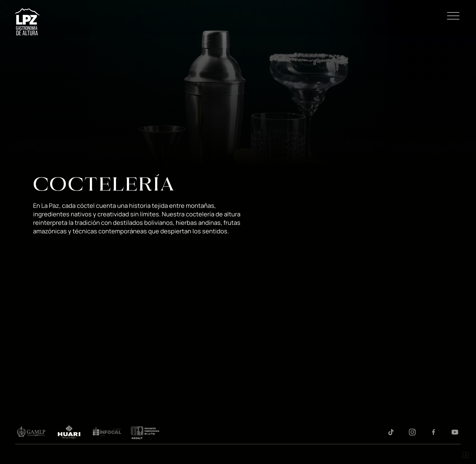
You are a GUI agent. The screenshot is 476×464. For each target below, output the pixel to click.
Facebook (433, 432)
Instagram (412, 432)
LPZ (27, 22)
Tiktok (391, 432)
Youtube (455, 432)
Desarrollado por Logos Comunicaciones (465, 455)
